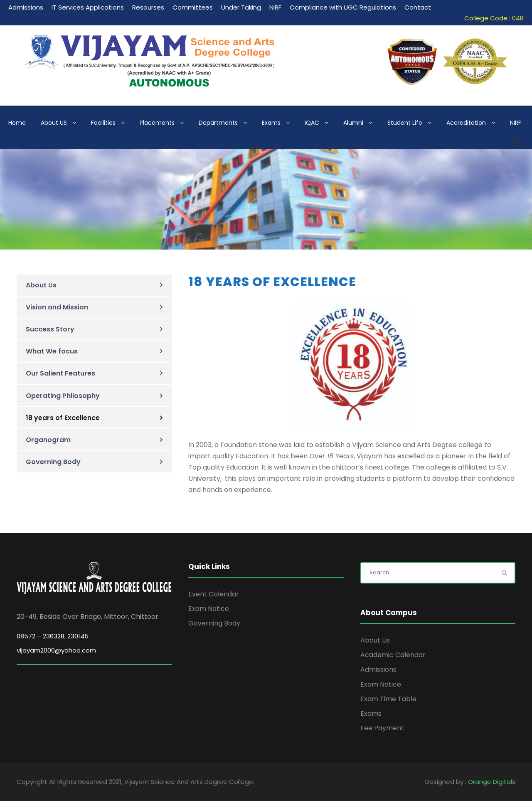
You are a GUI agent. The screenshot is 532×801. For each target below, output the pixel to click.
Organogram (48, 440)
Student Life (405, 123)
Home (17, 123)
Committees (193, 7)
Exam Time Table (388, 699)
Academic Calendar (393, 655)
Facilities (103, 123)
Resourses (148, 7)
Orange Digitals (492, 782)
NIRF (275, 7)
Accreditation (466, 123)
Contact (418, 7)
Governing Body (53, 462)
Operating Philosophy (63, 396)
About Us (41, 285)
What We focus (52, 351)
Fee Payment (382, 728)
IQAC (312, 123)
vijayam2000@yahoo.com (56, 650)
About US (54, 123)
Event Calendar (214, 594)
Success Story (50, 329)
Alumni (353, 123)
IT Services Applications (88, 7)
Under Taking (241, 7)
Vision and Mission (57, 307)
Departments (218, 123)
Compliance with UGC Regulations (343, 7)
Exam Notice (209, 609)
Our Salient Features (60, 373)
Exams (271, 123)
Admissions (26, 7)
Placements (157, 123)
